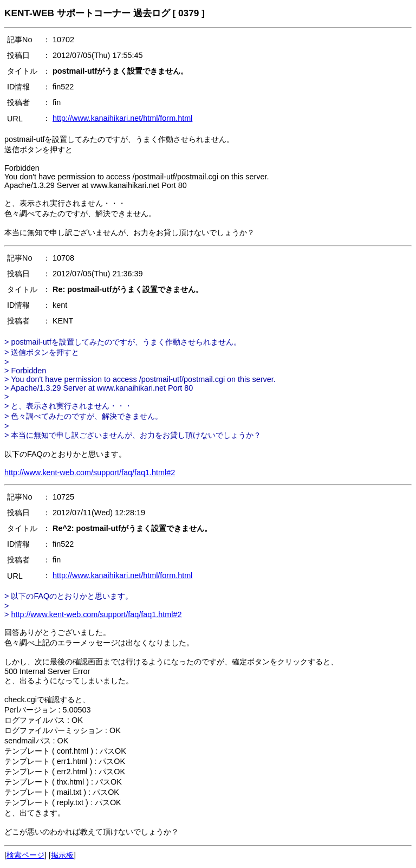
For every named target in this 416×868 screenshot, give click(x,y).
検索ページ (25, 855)
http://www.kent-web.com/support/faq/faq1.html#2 (90, 472)
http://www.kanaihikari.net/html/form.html (122, 118)
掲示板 (62, 855)
